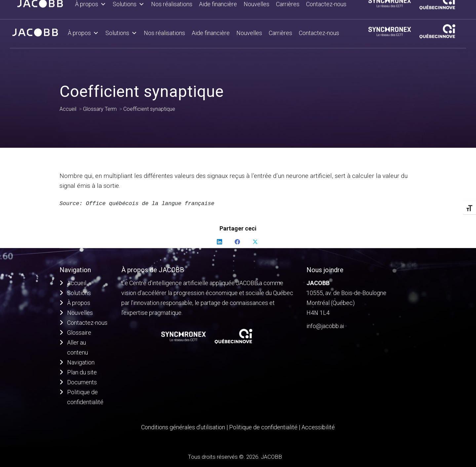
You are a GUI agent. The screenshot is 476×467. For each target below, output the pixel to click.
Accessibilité (318, 427)
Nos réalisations (164, 33)
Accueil (77, 283)
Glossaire (79, 333)
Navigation (81, 362)
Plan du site (82, 372)
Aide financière (211, 33)
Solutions (121, 33)
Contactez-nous (319, 33)
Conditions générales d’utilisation (183, 427)
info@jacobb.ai (325, 326)
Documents (82, 382)
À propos (83, 33)
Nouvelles (249, 33)
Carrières (280, 33)
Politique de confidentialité (264, 427)
